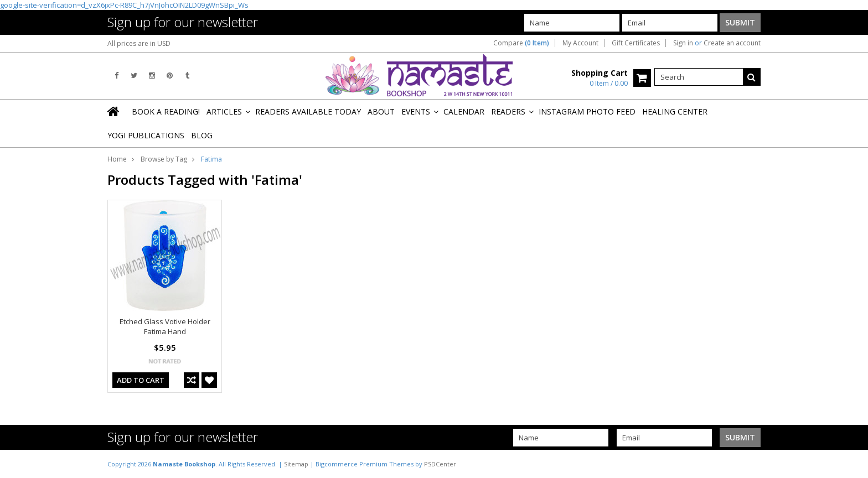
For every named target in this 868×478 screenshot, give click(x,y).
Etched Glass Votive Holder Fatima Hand (165, 326)
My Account (580, 43)
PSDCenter (440, 464)
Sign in (683, 43)
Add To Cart (141, 380)
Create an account (732, 43)
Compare (521, 43)
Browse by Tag (164, 159)
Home (117, 159)
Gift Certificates (636, 43)
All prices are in (139, 43)
